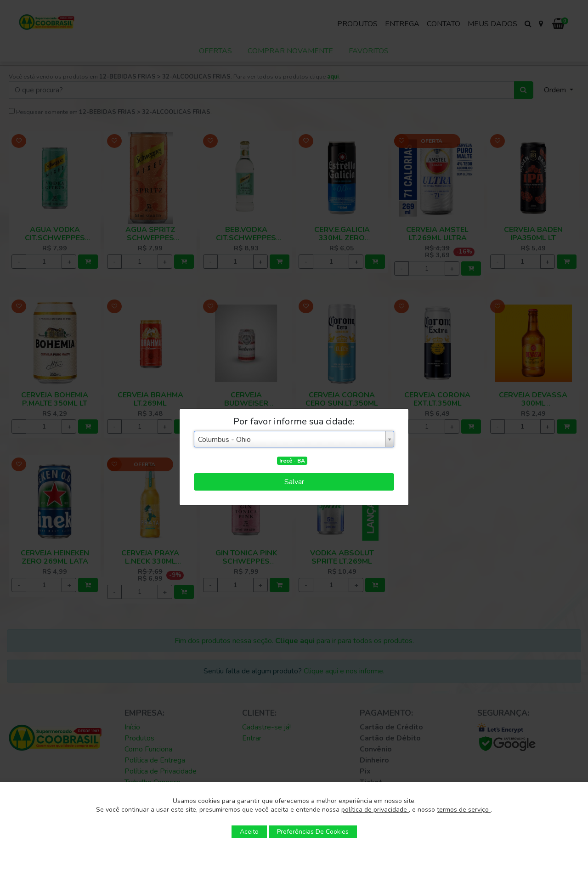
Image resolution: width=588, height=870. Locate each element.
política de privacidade (375, 810)
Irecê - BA (292, 461)
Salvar (294, 482)
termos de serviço (464, 810)
